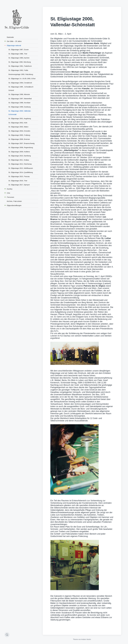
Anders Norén (86, 639)
